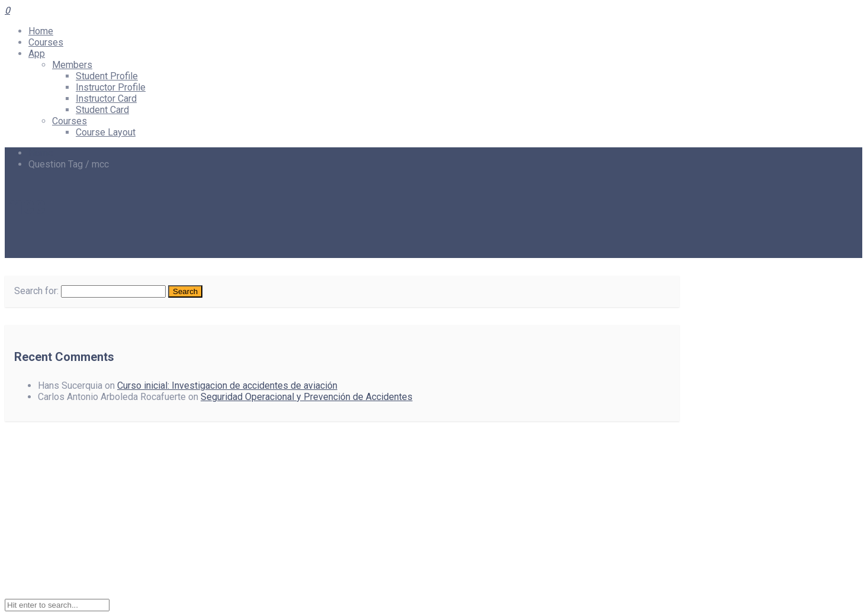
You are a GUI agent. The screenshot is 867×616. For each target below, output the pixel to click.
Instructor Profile (111, 87)
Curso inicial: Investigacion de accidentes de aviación (227, 386)
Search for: (36, 291)
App (37, 54)
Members (72, 65)
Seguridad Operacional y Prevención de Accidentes (307, 397)
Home (41, 31)
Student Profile (107, 76)
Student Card (102, 110)
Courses (46, 42)
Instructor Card (106, 99)
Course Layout (106, 132)
